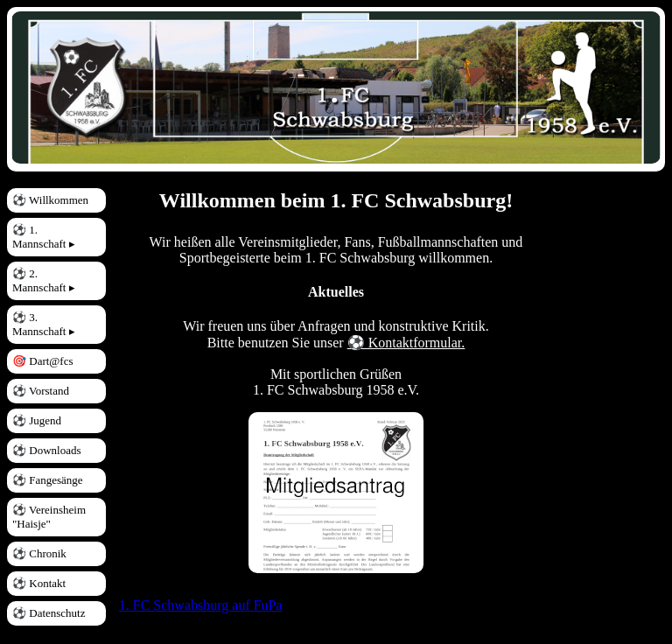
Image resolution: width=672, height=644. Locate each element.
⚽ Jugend (37, 420)
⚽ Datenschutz (49, 613)
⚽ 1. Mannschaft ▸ (44, 237)
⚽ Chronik (39, 553)
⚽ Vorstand (41, 391)
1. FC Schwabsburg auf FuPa (201, 605)
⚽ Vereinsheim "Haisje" (49, 517)
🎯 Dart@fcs (42, 361)
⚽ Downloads (46, 450)
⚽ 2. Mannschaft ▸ (44, 280)
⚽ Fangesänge (48, 480)
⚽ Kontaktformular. (406, 343)
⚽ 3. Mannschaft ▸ (44, 324)
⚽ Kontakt (39, 583)
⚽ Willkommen (50, 200)
